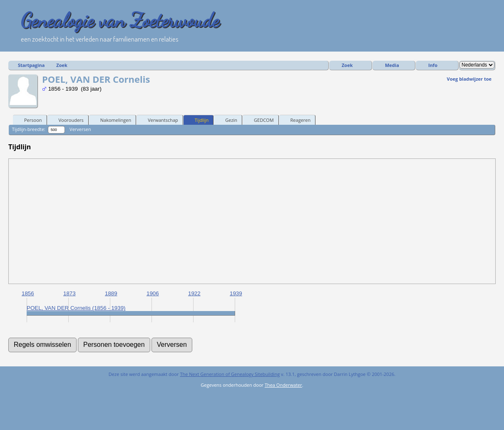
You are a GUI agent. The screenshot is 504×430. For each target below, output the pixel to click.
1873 (70, 293)
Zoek (62, 65)
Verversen (80, 129)
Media (392, 65)
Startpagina (31, 65)
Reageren (297, 120)
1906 (153, 293)
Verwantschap (159, 120)
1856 (28, 293)
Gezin (227, 120)
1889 (111, 293)
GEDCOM (260, 120)
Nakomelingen (112, 120)
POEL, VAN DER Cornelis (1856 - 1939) (76, 308)
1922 (194, 293)
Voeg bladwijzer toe (469, 79)
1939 (236, 293)
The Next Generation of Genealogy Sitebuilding (230, 374)
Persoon (29, 120)
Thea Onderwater (283, 385)
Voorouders (67, 120)
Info (433, 65)
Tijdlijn (198, 120)
